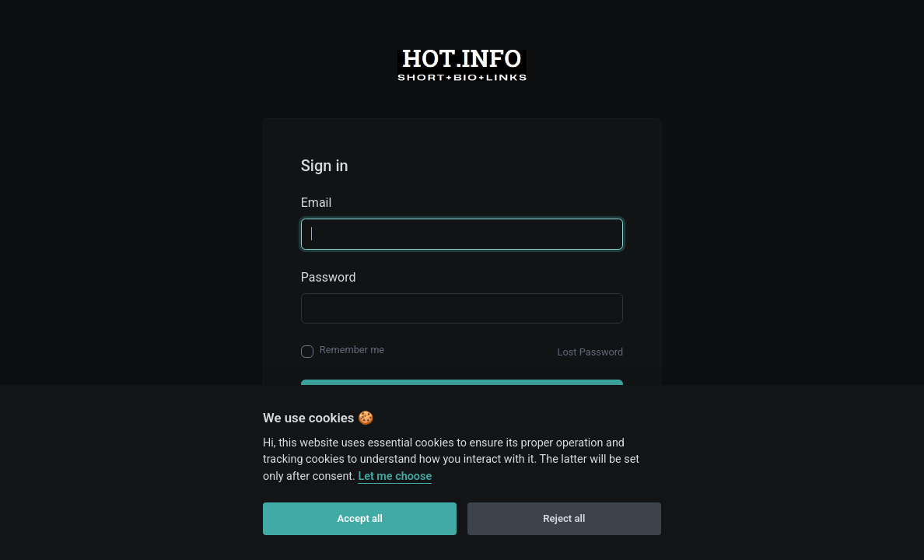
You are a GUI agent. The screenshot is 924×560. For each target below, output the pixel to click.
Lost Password (591, 352)
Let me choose (395, 476)
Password (329, 277)
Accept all (360, 518)
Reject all (564, 518)
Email (317, 203)
